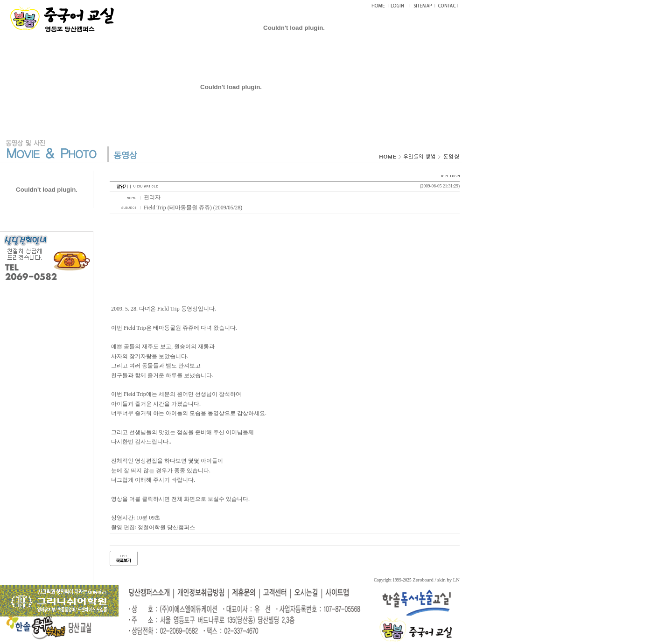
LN (456, 580)
